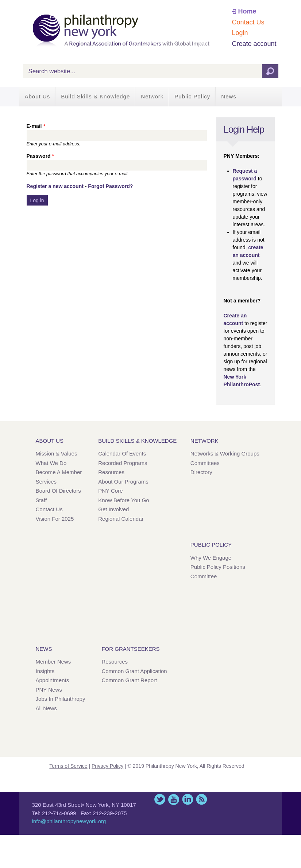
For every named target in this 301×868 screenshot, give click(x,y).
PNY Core (110, 491)
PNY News (49, 690)
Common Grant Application (134, 671)
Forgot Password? (110, 186)
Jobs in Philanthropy (61, 699)
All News (46, 708)
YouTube (174, 799)
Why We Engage (211, 558)
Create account (254, 44)
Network (152, 96)
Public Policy (192, 96)
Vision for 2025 (55, 519)
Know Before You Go (124, 500)
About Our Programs (123, 482)
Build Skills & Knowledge (95, 96)
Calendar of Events (122, 453)
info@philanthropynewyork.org (69, 821)
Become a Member (59, 472)
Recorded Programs (123, 463)
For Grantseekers (130, 649)
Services (46, 482)
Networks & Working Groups (225, 453)
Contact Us (248, 22)
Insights (45, 671)
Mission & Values (57, 453)
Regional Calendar (121, 519)
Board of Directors (58, 491)
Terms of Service (68, 766)
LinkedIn (188, 799)
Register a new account (55, 186)
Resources (111, 472)
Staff (41, 500)
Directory (201, 472)
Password (40, 156)
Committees (205, 463)
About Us (38, 96)
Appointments (53, 680)
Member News (53, 662)
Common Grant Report (129, 680)
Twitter (160, 799)
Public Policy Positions (218, 567)
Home (247, 11)
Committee (204, 576)
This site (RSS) (201, 799)
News (229, 96)
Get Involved (113, 509)
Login (240, 33)
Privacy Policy (107, 766)
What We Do (51, 463)
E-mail (36, 126)
